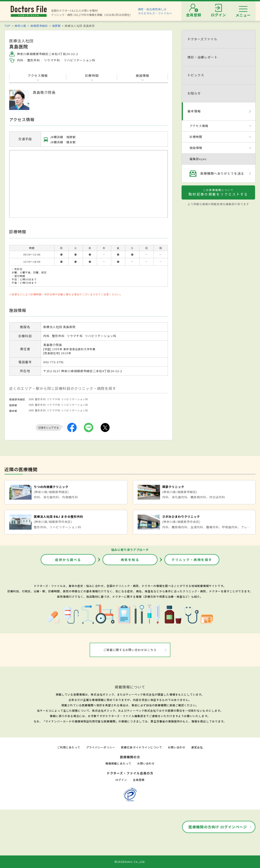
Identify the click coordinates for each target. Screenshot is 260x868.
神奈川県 (20, 26)
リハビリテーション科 (75, 399)
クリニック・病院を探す (192, 560)
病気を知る (130, 560)
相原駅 (56, 26)
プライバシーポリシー (101, 747)
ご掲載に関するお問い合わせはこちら (130, 650)
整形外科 (40, 399)
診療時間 (92, 75)
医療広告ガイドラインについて (142, 747)
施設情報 (143, 75)
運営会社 (197, 747)
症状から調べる (68, 560)
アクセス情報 (38, 75)
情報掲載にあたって (118, 763)
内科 (31, 399)
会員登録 (139, 780)
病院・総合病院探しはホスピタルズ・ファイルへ (155, 11)
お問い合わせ (177, 747)
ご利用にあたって (69, 747)
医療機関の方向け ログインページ (218, 827)
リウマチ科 (54, 399)
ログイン (121, 780)
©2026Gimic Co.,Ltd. (130, 862)
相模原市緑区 (39, 26)
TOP (8, 26)
